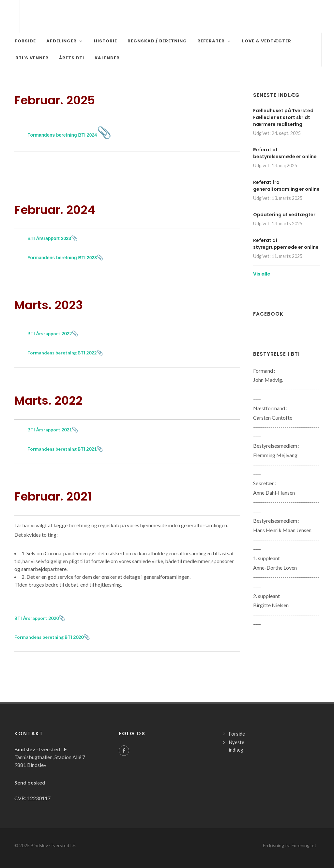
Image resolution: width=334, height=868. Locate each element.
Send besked (30, 782)
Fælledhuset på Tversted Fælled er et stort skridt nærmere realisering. (283, 117)
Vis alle (262, 274)
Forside (237, 734)
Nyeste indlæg (236, 746)
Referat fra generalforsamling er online (286, 186)
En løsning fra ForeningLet (290, 845)
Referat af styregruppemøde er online (286, 244)
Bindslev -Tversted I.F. (53, 845)
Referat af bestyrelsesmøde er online (285, 153)
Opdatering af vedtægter (284, 215)
